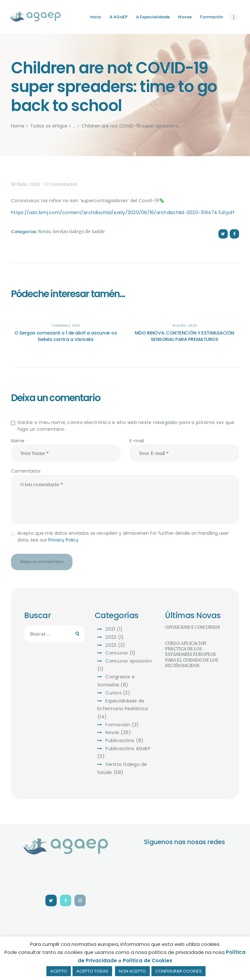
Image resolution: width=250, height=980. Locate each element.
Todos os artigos (49, 126)
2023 (111, 637)
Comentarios (26, 471)
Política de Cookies (148, 961)
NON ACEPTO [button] (132, 971)
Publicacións (120, 740)
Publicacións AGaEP (128, 749)
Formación (118, 725)
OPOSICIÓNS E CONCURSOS (192, 627)
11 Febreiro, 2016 (66, 326)
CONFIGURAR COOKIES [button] (178, 971)
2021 (110, 629)
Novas (44, 232)
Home (18, 126)
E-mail (137, 441)
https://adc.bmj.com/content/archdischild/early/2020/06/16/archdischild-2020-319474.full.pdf (123, 212)
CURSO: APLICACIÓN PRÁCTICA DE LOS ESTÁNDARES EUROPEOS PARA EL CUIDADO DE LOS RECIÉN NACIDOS (191, 655)
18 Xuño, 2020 (26, 184)
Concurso (117, 653)
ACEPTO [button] (59, 971)
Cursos (113, 693)
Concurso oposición (129, 661)
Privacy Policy (63, 540)
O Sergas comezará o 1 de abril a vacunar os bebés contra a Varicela (66, 336)
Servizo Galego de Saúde (79, 232)
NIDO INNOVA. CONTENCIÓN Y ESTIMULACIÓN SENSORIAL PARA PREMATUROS (184, 336)
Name (18, 441)
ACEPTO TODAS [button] (92, 971)
